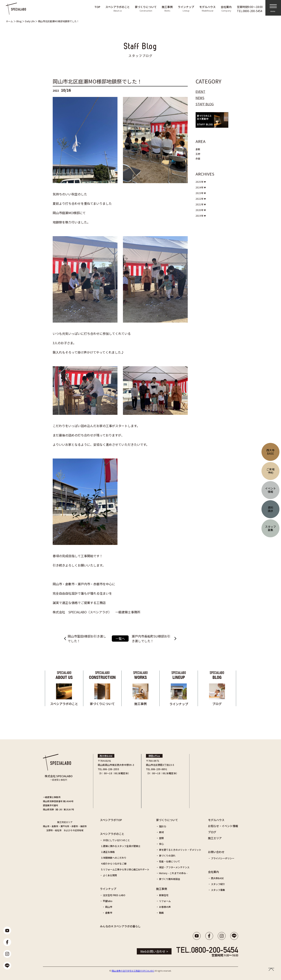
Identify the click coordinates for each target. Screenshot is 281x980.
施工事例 (162, 889)
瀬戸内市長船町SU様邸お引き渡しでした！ (151, 639)
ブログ (212, 832)
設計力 (163, 826)
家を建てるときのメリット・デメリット (180, 850)
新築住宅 (164, 895)
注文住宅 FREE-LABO (114, 895)
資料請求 (270, 509)
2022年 (200, 199)
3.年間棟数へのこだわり (114, 858)
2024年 (200, 187)
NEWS (200, 98)
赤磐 (198, 158)
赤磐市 (75, 826)
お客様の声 (165, 907)
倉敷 (198, 149)
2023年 (200, 193)
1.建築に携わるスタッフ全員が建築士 (121, 846)
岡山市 (46, 826)
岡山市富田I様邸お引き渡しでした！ (87, 639)
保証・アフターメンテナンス (174, 867)
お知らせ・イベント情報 (223, 826)
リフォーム (165, 901)
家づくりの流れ (167, 855)
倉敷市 (55, 826)
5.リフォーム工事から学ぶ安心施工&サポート (125, 869)
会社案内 (213, 872)
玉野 (198, 154)
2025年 (200, 182)
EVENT (200, 91)
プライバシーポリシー (223, 858)
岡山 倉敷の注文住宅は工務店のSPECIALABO (133, 971)
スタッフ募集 (218, 890)
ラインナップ (108, 889)
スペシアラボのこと (112, 834)
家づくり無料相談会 (170, 879)
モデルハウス (216, 820)
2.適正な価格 (108, 852)
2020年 (200, 210)
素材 (161, 832)
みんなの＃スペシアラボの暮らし (120, 926)
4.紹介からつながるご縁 (114, 863)
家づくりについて (167, 820)
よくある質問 (110, 875)
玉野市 (50, 830)
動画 (161, 913)
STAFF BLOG (205, 104)
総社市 (58, 830)
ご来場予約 (270, 471)
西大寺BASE (217, 878)
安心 (161, 844)
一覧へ (120, 639)
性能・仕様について (170, 861)
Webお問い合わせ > (154, 951)
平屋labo (108, 901)
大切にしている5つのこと (116, 840)
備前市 (84, 826)
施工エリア (215, 838)
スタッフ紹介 (218, 884)
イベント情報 (270, 490)
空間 (161, 838)
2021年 (200, 204)
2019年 (200, 216)
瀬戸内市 (65, 826)
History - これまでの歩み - (173, 873)
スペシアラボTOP (111, 820)
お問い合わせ (216, 852)
